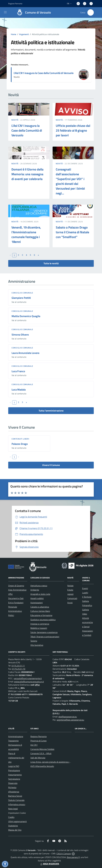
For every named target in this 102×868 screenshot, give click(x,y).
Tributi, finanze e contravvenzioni (45, 637)
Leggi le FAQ (14, 766)
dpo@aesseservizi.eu (68, 717)
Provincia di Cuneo (38, 741)
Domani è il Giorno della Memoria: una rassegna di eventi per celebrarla (27, 174)
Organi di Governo (16, 586)
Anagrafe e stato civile (40, 594)
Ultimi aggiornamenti (17, 821)
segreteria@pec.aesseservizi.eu (70, 720)
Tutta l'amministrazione (51, 411)
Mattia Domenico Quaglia (26, 316)
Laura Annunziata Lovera (25, 353)
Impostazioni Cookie (17, 813)
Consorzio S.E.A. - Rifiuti (41, 753)
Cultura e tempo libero (40, 611)
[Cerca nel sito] (91, 12)
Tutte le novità (51, 263)
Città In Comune (64, 854)
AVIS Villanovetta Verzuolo (42, 766)
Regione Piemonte (39, 736)
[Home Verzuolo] (33, 12)
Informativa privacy (17, 804)
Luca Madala (19, 390)
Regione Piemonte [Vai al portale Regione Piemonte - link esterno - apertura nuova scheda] (15, 4)
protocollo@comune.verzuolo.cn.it (29, 682)
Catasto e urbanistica (40, 607)
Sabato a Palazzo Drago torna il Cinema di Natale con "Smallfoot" (72, 232)
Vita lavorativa (37, 645)
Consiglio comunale (22, 293)
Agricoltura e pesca (39, 586)
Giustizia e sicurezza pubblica (43, 620)
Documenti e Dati (16, 598)
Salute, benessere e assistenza (44, 632)
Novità (15, 120)
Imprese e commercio (40, 624)
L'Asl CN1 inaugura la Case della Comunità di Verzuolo (44, 73)
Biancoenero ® (73, 857)
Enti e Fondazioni (16, 603)
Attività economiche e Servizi (88, 622)
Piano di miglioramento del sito (16, 758)
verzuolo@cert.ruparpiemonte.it (28, 678)
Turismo (34, 641)
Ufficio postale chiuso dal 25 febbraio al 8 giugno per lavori (73, 130)
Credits (11, 817)
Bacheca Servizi (15, 796)
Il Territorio (87, 597)
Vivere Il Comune (51, 465)
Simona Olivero (20, 335)
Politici (11, 615)
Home (14, 34)
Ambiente (35, 590)
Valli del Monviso (38, 758)
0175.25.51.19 (19, 669)
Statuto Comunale (16, 800)
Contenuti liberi (20, 439)
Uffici (10, 594)
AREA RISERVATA (49, 864)
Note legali (13, 809)
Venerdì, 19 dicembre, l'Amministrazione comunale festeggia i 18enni (26, 234)
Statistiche (13, 826)
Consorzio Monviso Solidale (42, 749)
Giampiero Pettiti (21, 298)
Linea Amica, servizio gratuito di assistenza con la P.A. (54, 762)
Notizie (70, 586)
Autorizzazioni (37, 603)
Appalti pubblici (37, 598)
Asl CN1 (34, 745)
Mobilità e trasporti (39, 628)
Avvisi (70, 603)
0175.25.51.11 (18, 666)
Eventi (85, 588)
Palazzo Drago (20, 444)
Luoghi (85, 593)
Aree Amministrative (17, 590)
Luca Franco (18, 371)
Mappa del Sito (15, 830)
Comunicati (72, 598)
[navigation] (5, 12)
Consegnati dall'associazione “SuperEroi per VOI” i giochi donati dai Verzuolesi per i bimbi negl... (70, 181)
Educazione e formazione (41, 615)
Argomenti (24, 34)
